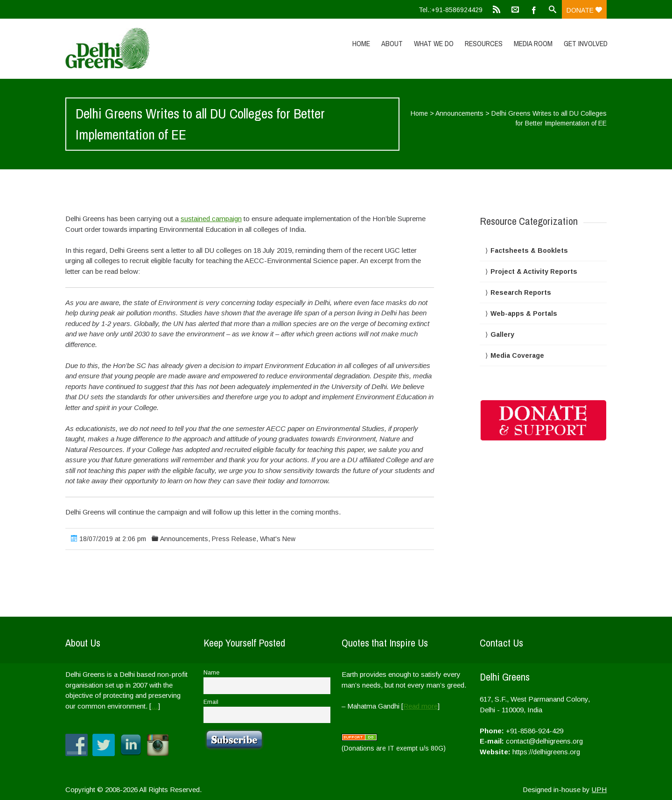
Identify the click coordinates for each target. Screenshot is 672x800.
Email (211, 702)
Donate (584, 10)
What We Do (434, 43)
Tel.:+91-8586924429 (451, 10)
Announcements (459, 113)
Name (211, 673)
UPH (599, 790)
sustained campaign (211, 219)
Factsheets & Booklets (529, 250)
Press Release (234, 539)
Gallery (502, 334)
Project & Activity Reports (534, 271)
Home (361, 43)
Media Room (533, 43)
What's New (278, 539)
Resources (484, 43)
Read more (420, 706)
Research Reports (521, 292)
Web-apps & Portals (524, 313)
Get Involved (586, 43)
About (392, 43)
